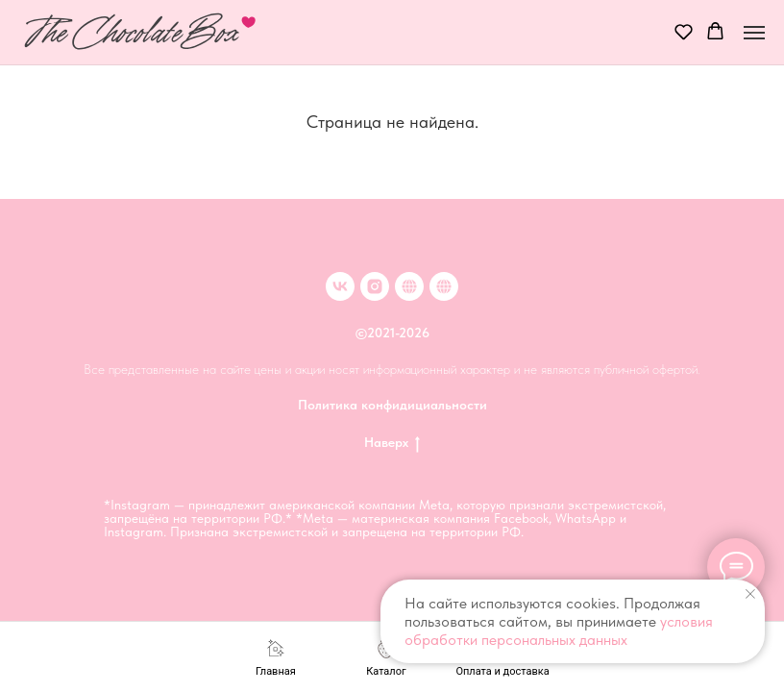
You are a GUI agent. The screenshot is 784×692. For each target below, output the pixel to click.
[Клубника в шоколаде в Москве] (409, 286)
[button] (684, 31)
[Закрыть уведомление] (750, 594)
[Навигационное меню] (754, 33)
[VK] (340, 286)
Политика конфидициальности (392, 405)
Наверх (392, 443)
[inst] (375, 286)
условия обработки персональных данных (559, 630)
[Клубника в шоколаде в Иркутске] (444, 286)
